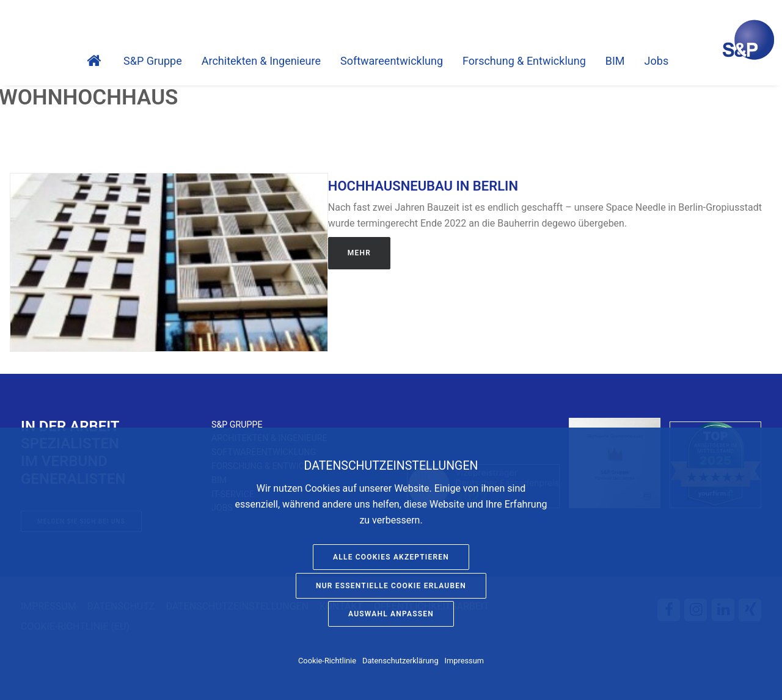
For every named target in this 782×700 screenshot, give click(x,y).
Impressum (464, 661)
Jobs (657, 61)
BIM (615, 61)
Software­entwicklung (392, 61)
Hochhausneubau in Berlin (423, 186)
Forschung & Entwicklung (524, 61)
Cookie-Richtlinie (327, 661)
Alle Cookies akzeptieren (391, 557)
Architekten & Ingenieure (261, 61)
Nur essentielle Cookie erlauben (391, 586)
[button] (169, 262)
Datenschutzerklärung (400, 661)
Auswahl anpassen (391, 614)
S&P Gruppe (153, 61)
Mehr (359, 253)
